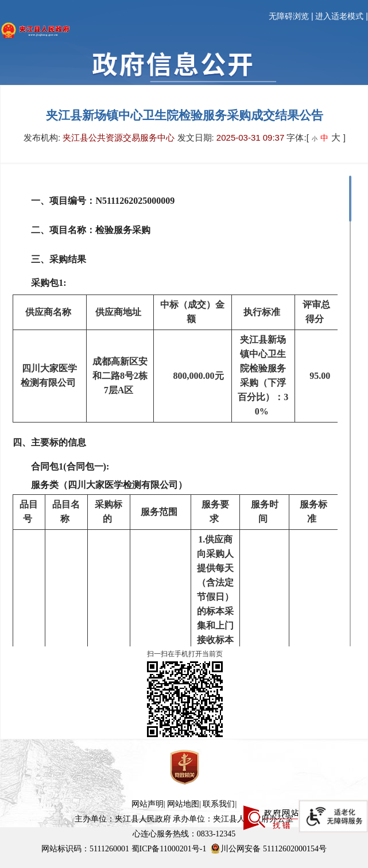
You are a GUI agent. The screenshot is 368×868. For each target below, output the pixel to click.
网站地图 (183, 804)
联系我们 (219, 804)
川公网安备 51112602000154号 (268, 848)
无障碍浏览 (289, 16)
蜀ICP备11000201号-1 (169, 849)
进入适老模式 (339, 16)
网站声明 (148, 804)
